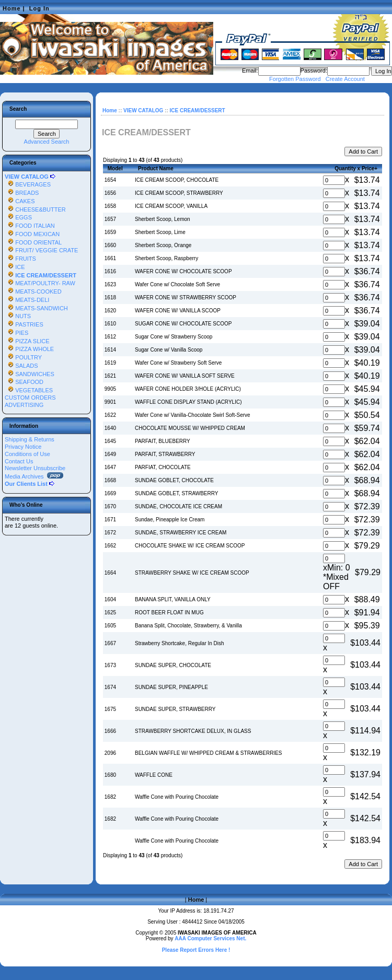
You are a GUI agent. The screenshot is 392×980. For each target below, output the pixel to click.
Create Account (345, 79)
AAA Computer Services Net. (210, 938)
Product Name (156, 168)
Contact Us (19, 461)
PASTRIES (24, 324)
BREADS (22, 193)
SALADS (21, 366)
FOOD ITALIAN (30, 226)
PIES (16, 333)
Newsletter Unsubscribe (35, 468)
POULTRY (23, 357)
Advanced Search (47, 142)
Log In (39, 8)
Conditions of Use (27, 454)
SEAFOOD (24, 382)
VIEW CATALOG (143, 110)
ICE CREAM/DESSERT (198, 110)
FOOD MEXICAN (32, 234)
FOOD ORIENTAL (33, 242)
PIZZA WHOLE (29, 349)
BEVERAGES (28, 184)
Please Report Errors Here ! (196, 950)
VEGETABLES (29, 390)
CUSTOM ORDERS (30, 398)
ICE (15, 267)
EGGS (18, 217)
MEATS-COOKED (33, 291)
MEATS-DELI (27, 300)
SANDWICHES (30, 374)
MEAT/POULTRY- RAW (40, 283)
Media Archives (34, 476)
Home (12, 8)
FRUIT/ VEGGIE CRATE (41, 250)
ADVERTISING (24, 405)
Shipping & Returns (30, 439)
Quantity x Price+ (356, 168)
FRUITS (20, 259)
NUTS (18, 316)
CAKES (20, 201)
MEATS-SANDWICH (36, 308)
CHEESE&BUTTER (35, 209)
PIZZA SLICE (27, 341)
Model (115, 168)
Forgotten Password (295, 79)
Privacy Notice (23, 447)
